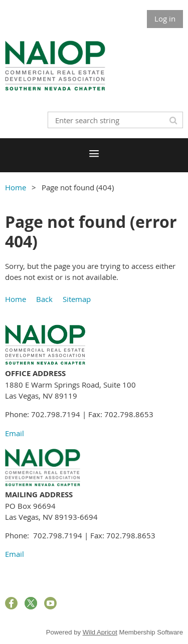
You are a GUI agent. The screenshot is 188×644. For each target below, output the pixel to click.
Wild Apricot (100, 632)
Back (44, 299)
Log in (165, 19)
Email (15, 433)
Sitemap (77, 299)
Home (16, 187)
